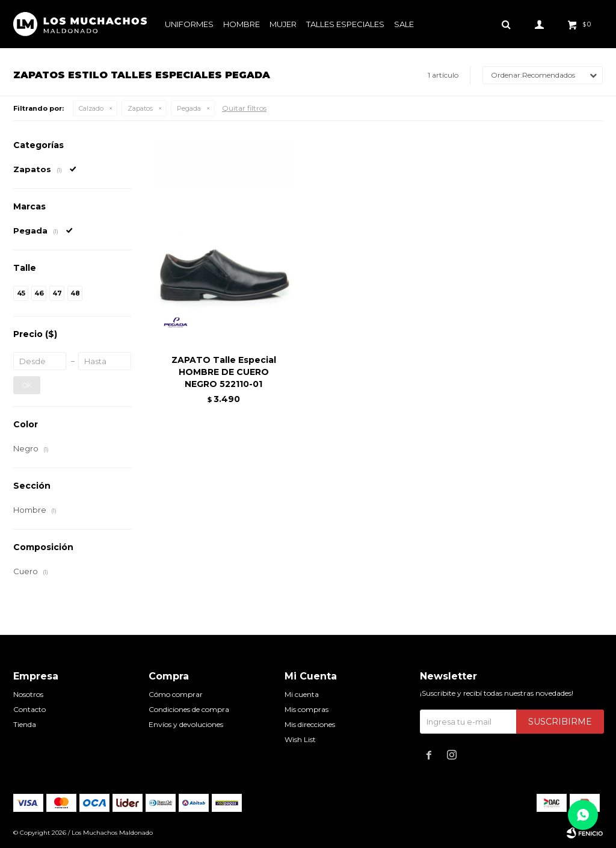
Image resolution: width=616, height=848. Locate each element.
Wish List (300, 739)
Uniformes (189, 24)
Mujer (283, 24)
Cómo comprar (176, 694)
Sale (404, 24)
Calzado (91, 108)
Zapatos (140, 108)
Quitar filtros (244, 108)
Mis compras (306, 709)
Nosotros (28, 694)
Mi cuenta (302, 694)
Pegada (189, 108)
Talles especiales (345, 24)
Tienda (25, 724)
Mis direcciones (310, 724)
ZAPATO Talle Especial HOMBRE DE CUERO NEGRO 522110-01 (224, 372)
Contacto (29, 709)
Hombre (242, 24)
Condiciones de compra (189, 709)
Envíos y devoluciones (186, 724)
